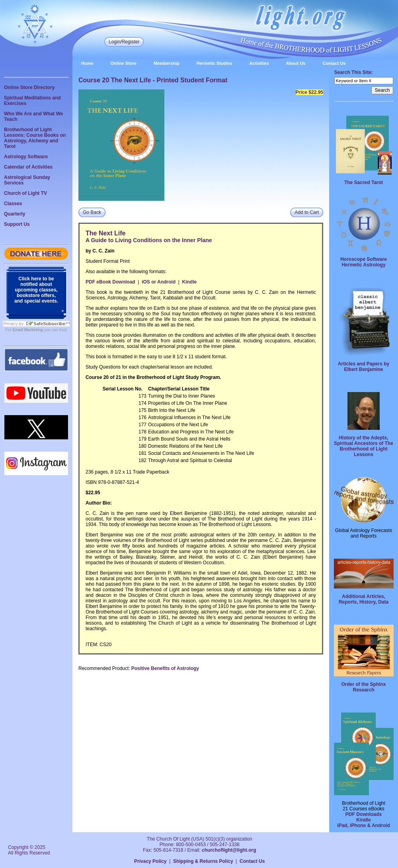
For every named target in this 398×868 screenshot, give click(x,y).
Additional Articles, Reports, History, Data (364, 599)
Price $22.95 (309, 92)
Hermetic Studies (215, 63)
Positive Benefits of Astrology (165, 668)
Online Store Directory (29, 87)
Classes (13, 204)
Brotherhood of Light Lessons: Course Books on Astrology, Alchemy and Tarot (35, 138)
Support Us (17, 224)
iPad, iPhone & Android (364, 825)
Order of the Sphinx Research (363, 687)
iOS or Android (159, 282)
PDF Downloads (364, 814)
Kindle (189, 282)
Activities (259, 63)
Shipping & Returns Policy (203, 861)
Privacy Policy (150, 861)
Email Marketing (28, 330)
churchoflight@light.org (229, 850)
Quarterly (15, 214)
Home (87, 63)
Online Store (124, 63)
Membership (167, 63)
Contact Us (334, 63)
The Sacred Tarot (364, 183)
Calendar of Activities (28, 167)
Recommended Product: (104, 668)
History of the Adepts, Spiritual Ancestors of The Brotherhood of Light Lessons (364, 446)
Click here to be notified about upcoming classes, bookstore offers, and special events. (36, 290)
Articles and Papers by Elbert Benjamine (364, 367)
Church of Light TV (25, 193)
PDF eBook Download (110, 282)
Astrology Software (26, 157)
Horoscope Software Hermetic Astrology (364, 262)
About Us (296, 63)
